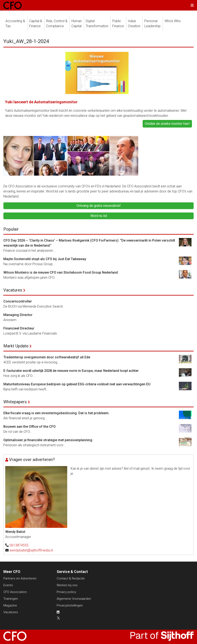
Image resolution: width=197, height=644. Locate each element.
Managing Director (18, 315)
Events (8, 585)
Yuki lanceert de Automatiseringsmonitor (41, 102)
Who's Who (173, 21)
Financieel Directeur (19, 328)
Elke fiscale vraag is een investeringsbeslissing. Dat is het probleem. (56, 413)
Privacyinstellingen (70, 605)
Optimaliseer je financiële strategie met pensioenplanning (48, 440)
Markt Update (16, 346)
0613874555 (19, 545)
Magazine (10, 605)
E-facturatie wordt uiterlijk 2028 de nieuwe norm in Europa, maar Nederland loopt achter (71, 371)
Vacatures (13, 290)
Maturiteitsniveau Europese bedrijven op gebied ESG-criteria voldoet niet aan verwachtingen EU (77, 384)
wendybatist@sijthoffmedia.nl (31, 550)
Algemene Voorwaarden (74, 599)
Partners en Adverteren (20, 578)
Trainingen (11, 599)
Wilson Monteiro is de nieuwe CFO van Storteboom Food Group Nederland (61, 272)
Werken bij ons (67, 585)
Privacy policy (66, 592)
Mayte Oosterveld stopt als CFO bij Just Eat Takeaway (45, 259)
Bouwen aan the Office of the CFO (29, 427)
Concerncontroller (18, 301)
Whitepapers (15, 402)
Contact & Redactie (71, 578)
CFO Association (15, 592)
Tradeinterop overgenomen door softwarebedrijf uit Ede (47, 357)
